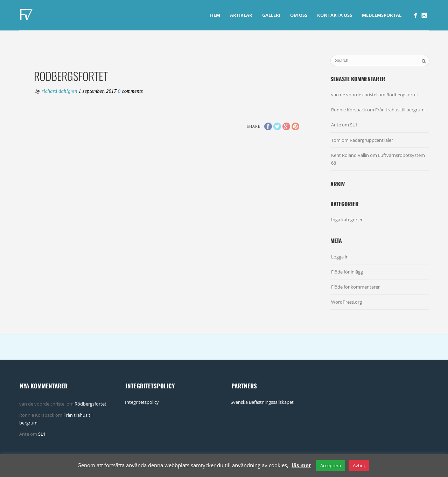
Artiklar (241, 15)
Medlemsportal (382, 15)
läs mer (301, 465)
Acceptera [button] (331, 465)
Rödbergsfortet (402, 95)
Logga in (340, 257)
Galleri (271, 15)
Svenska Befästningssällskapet (262, 402)
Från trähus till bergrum (400, 110)
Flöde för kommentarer (355, 287)
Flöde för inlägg (347, 272)
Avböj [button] (359, 465)
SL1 (354, 125)
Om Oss (299, 15)
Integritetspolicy (142, 402)
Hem (215, 15)
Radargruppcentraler (371, 140)
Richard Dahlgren (60, 91)
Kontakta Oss (335, 15)
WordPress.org (346, 302)
